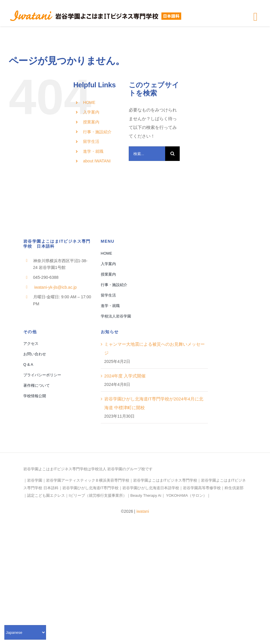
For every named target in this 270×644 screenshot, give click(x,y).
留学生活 (91, 141)
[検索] (172, 154)
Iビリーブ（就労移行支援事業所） (98, 495)
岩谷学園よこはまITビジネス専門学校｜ (167, 480)
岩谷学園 (35, 480)
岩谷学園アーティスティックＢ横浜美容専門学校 (88, 480)
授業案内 (91, 122)
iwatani (143, 511)
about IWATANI (97, 161)
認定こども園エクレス (46, 495)
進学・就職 (93, 151)
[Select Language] (25, 632)
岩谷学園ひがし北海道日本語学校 (151, 488)
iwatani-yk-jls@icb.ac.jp (55, 287)
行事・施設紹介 (97, 132)
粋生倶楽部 (234, 488)
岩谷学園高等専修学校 (202, 488)
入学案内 (91, 112)
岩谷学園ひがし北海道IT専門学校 (91, 488)
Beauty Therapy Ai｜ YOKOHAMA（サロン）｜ (171, 495)
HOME (89, 102)
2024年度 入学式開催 (125, 376)
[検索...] (147, 154)
